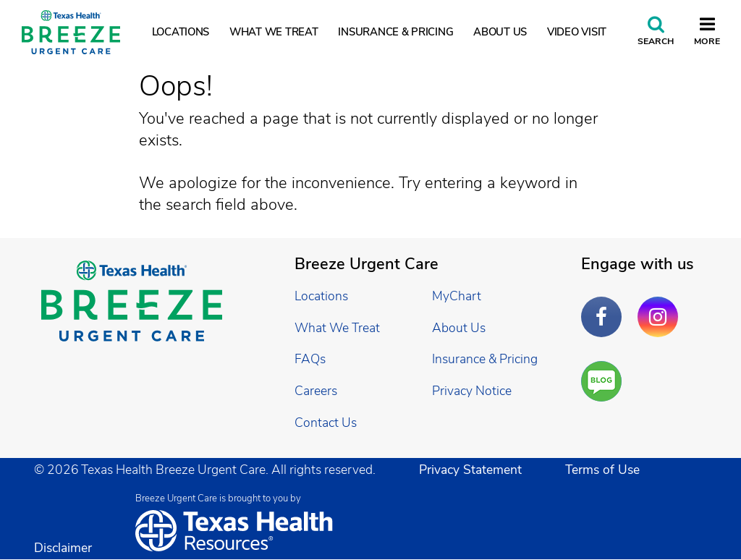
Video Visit (577, 32)
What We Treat (274, 32)
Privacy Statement (470, 470)
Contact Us (326, 423)
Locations (181, 32)
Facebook (605, 306)
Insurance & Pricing (395, 32)
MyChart (457, 296)
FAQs (310, 359)
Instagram (661, 306)
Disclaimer (63, 548)
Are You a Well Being (605, 382)
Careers (316, 391)
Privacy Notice (472, 391)
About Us (500, 32)
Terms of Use (602, 470)
